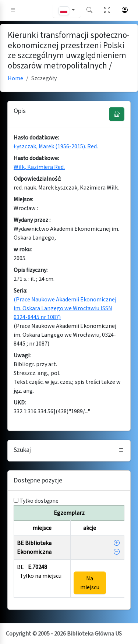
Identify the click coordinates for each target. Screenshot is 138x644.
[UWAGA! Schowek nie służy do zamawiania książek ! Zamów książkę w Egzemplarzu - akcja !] (117, 114)
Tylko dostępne (39, 501)
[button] (13, 10)
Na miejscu (90, 583)
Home (15, 78)
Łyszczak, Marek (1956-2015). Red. (56, 146)
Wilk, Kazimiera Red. (39, 167)
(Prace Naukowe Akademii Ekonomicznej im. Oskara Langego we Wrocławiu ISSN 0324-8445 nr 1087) (65, 308)
